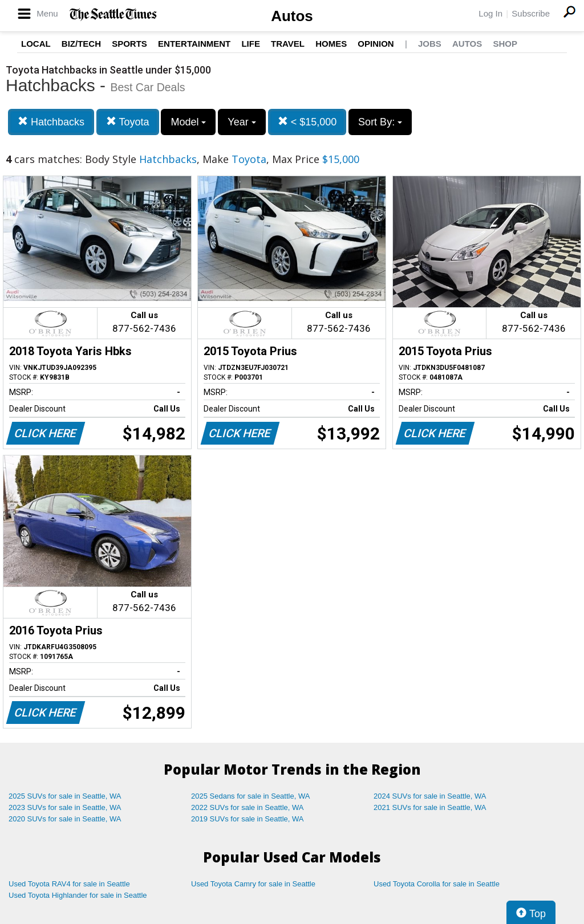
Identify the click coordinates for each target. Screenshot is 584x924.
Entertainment (194, 44)
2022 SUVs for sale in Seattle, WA (248, 807)
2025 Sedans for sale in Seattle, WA (250, 796)
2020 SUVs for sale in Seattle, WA (65, 819)
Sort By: (380, 122)
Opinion (376, 44)
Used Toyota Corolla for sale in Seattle (437, 884)
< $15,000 (307, 122)
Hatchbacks (51, 122)
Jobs (430, 44)
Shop (505, 44)
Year (242, 122)
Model (188, 122)
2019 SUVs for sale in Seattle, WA (248, 819)
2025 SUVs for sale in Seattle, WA (65, 796)
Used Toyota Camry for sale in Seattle (253, 884)
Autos (292, 16)
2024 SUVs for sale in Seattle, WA (430, 796)
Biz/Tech (81, 44)
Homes (331, 44)
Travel (288, 44)
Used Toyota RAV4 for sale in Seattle (69, 884)
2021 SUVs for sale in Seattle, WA (430, 807)
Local (36, 44)
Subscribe (531, 13)
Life (251, 44)
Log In (490, 13)
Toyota (128, 122)
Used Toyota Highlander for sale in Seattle (78, 895)
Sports (129, 44)
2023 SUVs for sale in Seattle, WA (65, 807)
